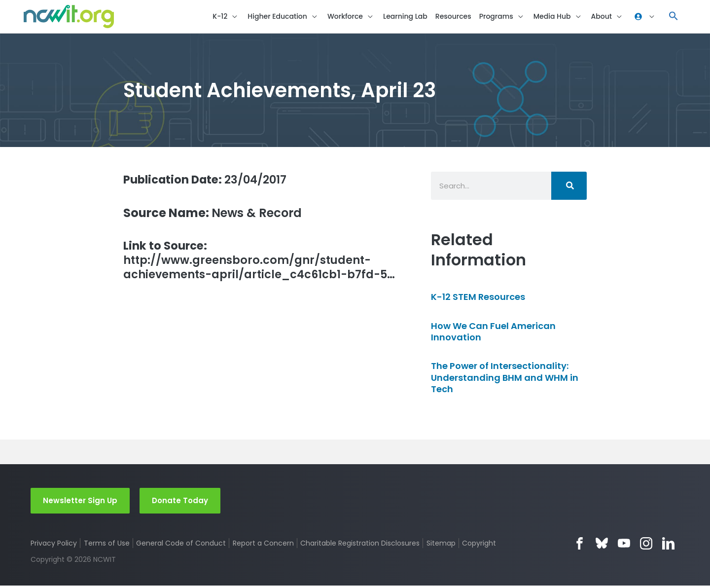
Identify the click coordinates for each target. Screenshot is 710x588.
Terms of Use (107, 546)
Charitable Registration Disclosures (360, 546)
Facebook (580, 546)
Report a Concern (263, 546)
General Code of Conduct (181, 546)
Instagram (646, 546)
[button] (674, 18)
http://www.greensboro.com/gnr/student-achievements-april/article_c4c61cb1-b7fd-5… (259, 272)
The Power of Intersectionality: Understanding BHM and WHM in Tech (505, 380)
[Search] (569, 188)
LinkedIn (668, 546)
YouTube (624, 546)
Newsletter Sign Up (80, 502)
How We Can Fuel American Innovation (493, 333)
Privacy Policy (54, 546)
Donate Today (180, 502)
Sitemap (442, 546)
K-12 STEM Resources (478, 299)
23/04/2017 (210, 181)
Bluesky (602, 546)
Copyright (480, 546)
